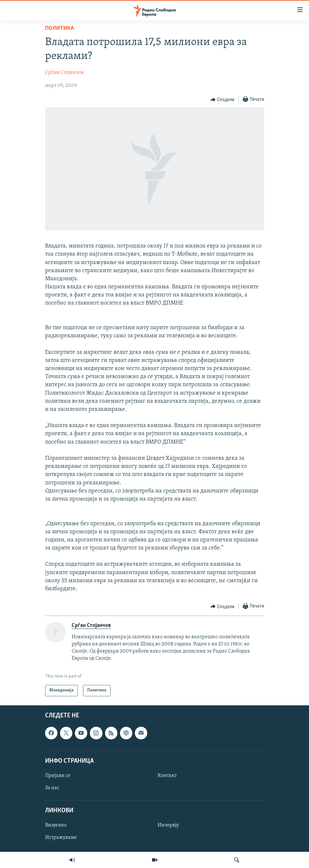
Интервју (168, 825)
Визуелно (56, 825)
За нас (52, 788)
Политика (59, 28)
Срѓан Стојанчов (64, 73)
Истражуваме (61, 838)
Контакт (167, 776)
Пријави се (58, 776)
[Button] (223, 100)
